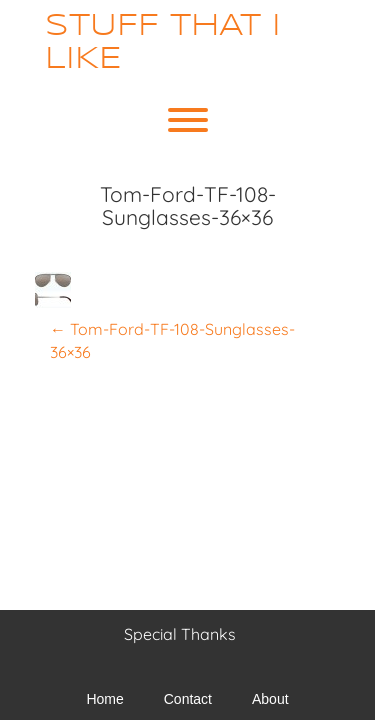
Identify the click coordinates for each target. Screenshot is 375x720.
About (270, 699)
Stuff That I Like (163, 43)
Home (104, 699)
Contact (188, 699)
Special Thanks (180, 634)
